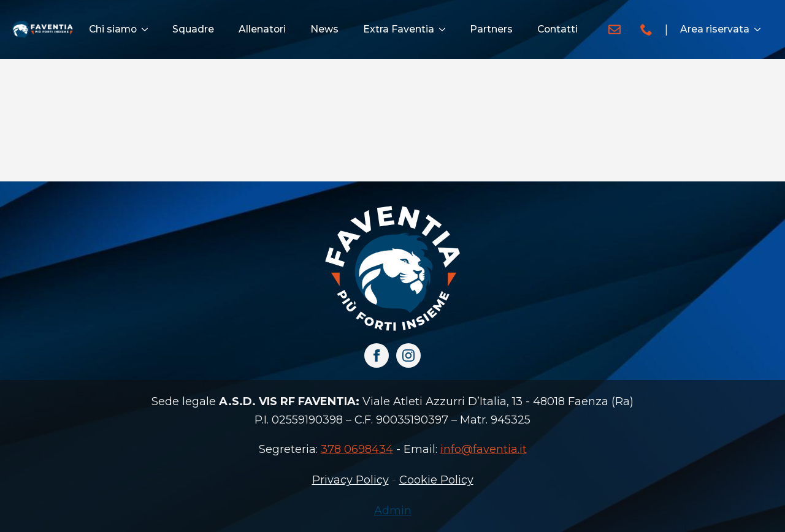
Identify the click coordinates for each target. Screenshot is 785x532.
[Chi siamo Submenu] (148, 29)
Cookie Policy (436, 480)
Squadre (193, 29)
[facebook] (377, 355)
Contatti (557, 29)
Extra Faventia (399, 29)
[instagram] (408, 355)
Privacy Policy (350, 480)
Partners (491, 29)
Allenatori (262, 29)
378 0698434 (357, 449)
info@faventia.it (484, 449)
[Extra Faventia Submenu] (446, 29)
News (324, 29)
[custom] (615, 29)
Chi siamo (113, 29)
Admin (393, 511)
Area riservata (715, 29)
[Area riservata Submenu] (761, 29)
